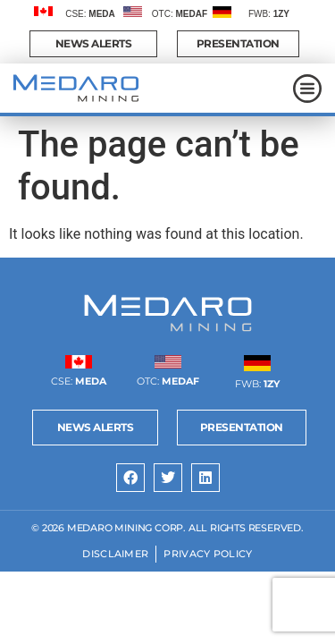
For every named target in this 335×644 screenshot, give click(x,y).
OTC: (180, 14)
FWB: (269, 14)
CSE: (90, 14)
